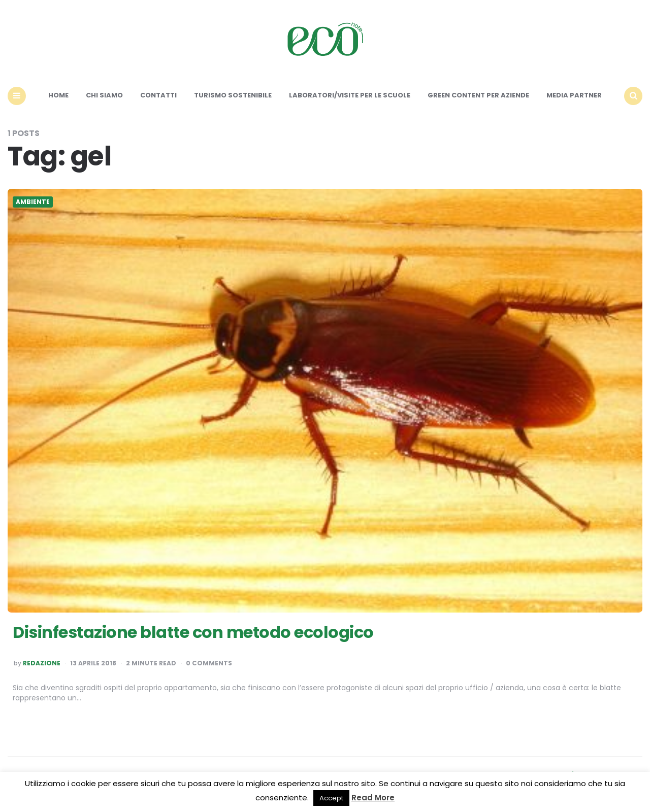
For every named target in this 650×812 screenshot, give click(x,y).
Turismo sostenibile (233, 95)
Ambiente (33, 202)
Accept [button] (331, 798)
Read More (373, 798)
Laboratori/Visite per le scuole (350, 95)
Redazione (42, 663)
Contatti (158, 95)
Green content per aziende (478, 95)
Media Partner (574, 95)
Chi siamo (104, 95)
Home (58, 95)
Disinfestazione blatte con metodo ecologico (193, 632)
